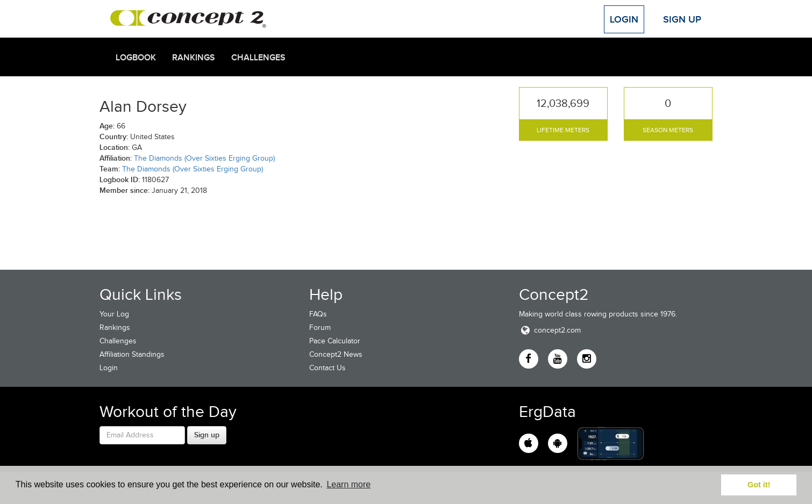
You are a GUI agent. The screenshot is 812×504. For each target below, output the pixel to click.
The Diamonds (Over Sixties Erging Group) (204, 158)
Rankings (194, 57)
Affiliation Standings (132, 354)
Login (624, 19)
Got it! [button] (759, 485)
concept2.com (550, 330)
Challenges (258, 57)
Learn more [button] (348, 484)
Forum (320, 327)
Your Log (114, 314)
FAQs (318, 314)
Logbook (136, 57)
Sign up (207, 435)
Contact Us (327, 368)
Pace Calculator (335, 341)
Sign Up (682, 19)
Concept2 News (336, 354)
